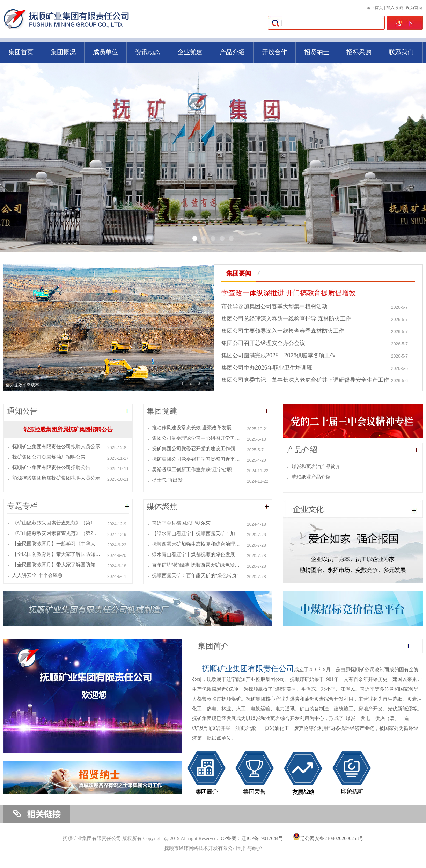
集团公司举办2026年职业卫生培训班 (267, 368)
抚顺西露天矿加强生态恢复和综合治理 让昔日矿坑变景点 (196, 544)
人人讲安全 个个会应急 (37, 575)
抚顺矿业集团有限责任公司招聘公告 (51, 467)
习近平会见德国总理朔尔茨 (181, 523)
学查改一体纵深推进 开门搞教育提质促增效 (289, 293)
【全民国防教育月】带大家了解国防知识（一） (57, 565)
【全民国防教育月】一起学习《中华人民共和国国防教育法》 (57, 544)
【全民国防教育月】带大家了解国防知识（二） (57, 554)
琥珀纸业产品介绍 (311, 477)
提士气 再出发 (167, 480)
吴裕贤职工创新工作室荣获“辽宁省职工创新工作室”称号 (196, 469)
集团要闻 (239, 273)
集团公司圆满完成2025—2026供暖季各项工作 (278, 355)
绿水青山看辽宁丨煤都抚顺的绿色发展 (196, 554)
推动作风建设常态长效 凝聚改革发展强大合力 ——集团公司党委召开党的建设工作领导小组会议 (196, 428)
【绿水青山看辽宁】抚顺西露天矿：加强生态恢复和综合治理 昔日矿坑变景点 (196, 533)
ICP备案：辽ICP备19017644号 (251, 838)
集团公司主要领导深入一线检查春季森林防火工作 (283, 331)
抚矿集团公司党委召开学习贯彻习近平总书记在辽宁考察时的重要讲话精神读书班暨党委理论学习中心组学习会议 (196, 459)
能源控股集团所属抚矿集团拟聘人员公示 (56, 478)
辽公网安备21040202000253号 (328, 838)
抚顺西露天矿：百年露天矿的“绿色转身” (195, 575)
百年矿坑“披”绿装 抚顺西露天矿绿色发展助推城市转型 (196, 565)
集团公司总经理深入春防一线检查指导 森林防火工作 (286, 319)
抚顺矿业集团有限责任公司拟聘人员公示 (56, 446)
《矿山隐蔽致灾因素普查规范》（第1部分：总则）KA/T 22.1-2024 (57, 523)
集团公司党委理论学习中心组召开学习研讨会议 (196, 438)
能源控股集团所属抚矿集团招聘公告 (68, 429)
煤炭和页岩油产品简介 (316, 466)
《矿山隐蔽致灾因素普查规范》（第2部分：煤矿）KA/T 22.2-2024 (57, 533)
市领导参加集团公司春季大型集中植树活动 (274, 306)
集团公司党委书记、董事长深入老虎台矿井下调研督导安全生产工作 (305, 380)
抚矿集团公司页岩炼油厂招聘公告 (49, 457)
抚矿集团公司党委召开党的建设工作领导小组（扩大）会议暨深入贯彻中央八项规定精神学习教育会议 (196, 449)
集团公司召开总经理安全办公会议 (263, 343)
